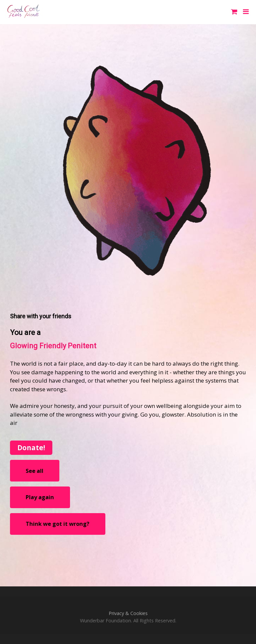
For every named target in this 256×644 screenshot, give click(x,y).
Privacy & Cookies (128, 613)
